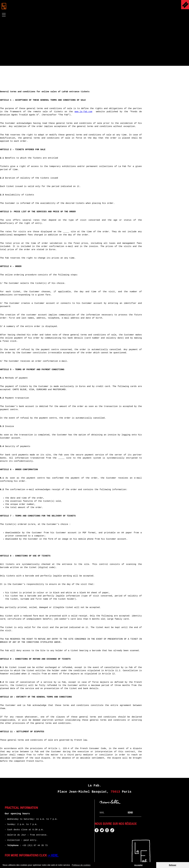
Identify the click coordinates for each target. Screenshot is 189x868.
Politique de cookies (81, 865)
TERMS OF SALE (88, 862)
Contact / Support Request (120, 862)
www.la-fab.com (117, 100)
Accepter (138, 865)
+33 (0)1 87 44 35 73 (35, 834)
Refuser (173, 865)
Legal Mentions (62, 862)
